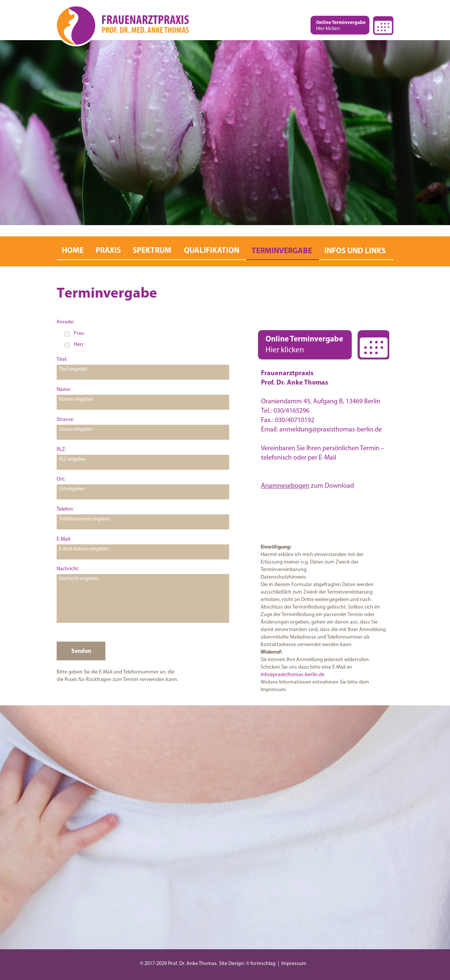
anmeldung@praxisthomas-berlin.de (331, 430)
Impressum (294, 964)
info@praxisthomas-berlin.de (292, 675)
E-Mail (327, 458)
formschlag (263, 964)
